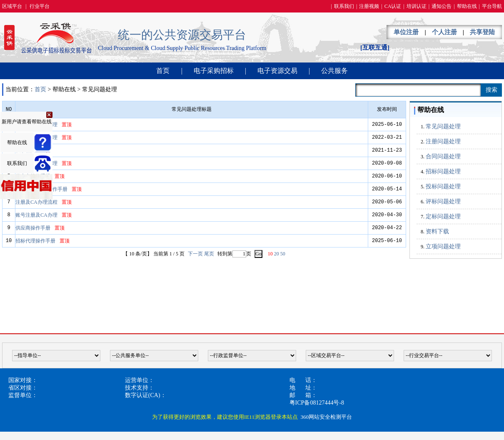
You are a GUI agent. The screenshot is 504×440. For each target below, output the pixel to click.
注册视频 (369, 6)
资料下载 (437, 231)
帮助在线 (467, 6)
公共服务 (334, 71)
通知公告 (442, 6)
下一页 (195, 254)
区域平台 (12, 6)
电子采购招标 (214, 71)
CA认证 (393, 6)
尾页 (209, 254)
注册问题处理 (443, 141)
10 (270, 254)
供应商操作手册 (33, 228)
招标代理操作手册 (35, 241)
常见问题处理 (443, 126)
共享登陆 (482, 32)
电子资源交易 (277, 71)
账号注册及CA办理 (36, 215)
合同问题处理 (443, 156)
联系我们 (344, 6)
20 (277, 254)
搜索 (492, 90)
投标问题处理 (443, 186)
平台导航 (492, 6)
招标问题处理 (443, 171)
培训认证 (417, 6)
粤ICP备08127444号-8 (317, 403)
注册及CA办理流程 (36, 202)
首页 (163, 71)
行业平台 (40, 6)
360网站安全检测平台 (326, 417)
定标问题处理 (443, 216)
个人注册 (444, 32)
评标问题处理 (443, 201)
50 (283, 254)
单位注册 (406, 32)
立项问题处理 (443, 246)
